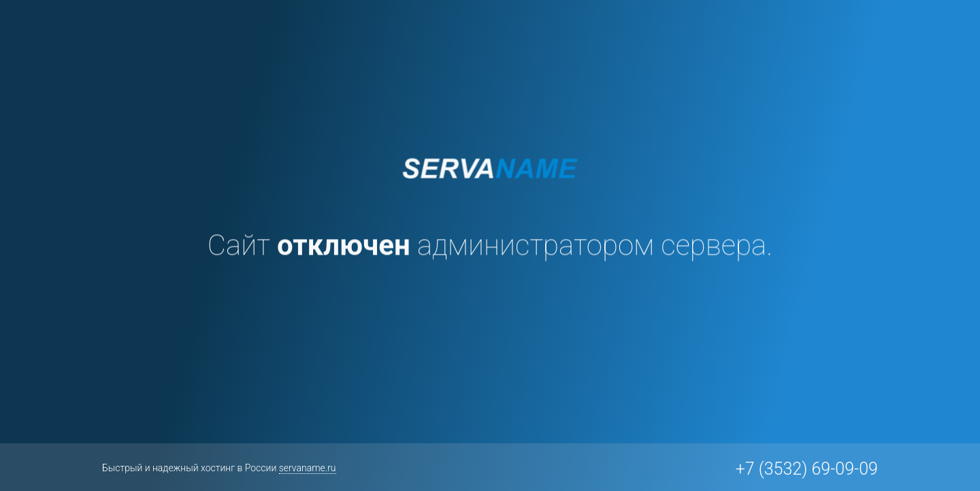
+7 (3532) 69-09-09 (807, 469)
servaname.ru (308, 468)
